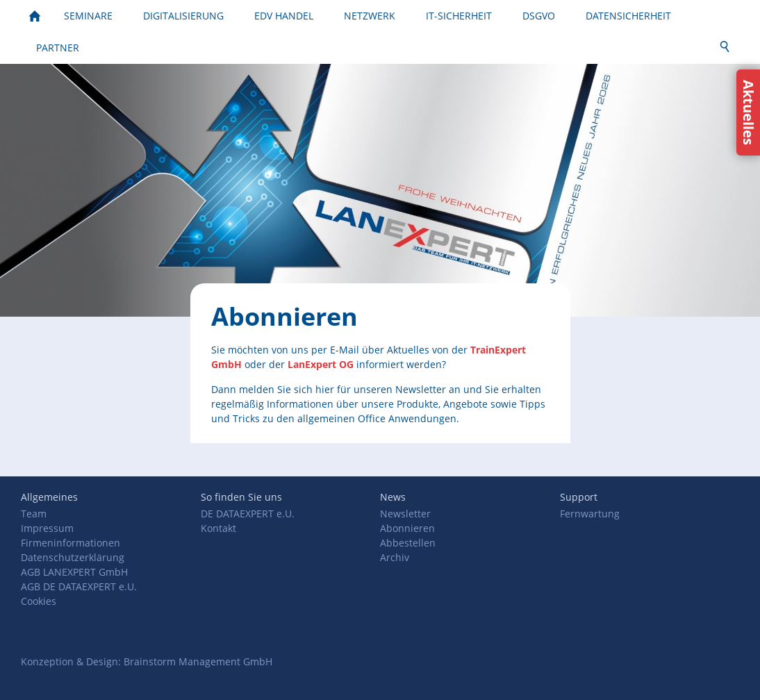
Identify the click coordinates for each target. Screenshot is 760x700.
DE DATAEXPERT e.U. (248, 514)
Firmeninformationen (71, 543)
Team (34, 514)
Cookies (39, 601)
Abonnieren (407, 528)
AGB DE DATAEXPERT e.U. (79, 586)
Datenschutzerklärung (73, 557)
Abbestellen (408, 543)
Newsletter (405, 514)
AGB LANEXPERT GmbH (74, 572)
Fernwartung (590, 514)
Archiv (395, 557)
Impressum (47, 528)
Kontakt (218, 528)
